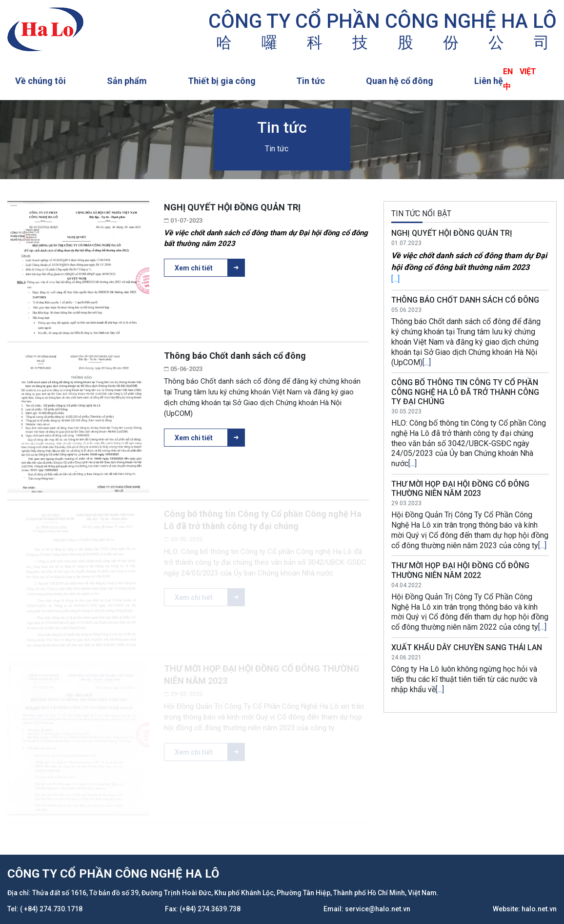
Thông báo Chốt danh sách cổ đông (235, 356)
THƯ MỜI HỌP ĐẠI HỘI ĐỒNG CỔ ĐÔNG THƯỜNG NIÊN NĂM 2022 (460, 570)
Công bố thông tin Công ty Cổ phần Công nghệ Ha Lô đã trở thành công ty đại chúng (465, 392)
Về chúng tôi (40, 81)
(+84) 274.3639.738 (210, 909)
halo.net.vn (539, 909)
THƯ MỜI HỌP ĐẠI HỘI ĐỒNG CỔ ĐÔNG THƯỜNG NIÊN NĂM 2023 (460, 489)
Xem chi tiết (210, 268)
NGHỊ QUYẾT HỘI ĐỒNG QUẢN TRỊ (232, 207)
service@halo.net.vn (378, 909)
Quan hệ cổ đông (400, 81)
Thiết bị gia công (222, 81)
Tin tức (311, 81)
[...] (395, 279)
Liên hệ (489, 81)
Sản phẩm (127, 81)
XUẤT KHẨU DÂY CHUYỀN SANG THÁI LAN (467, 647)
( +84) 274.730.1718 (51, 909)
